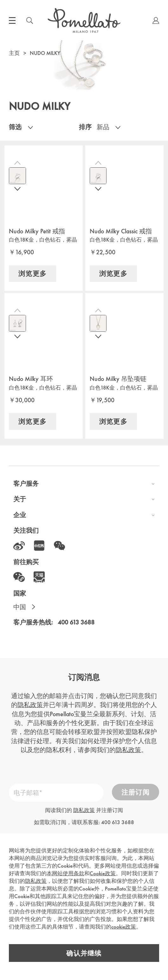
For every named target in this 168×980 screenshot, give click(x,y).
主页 (14, 53)
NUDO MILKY (45, 53)
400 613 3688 (76, 622)
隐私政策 (30, 705)
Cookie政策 (103, 872)
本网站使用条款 (65, 872)
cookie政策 (124, 925)
